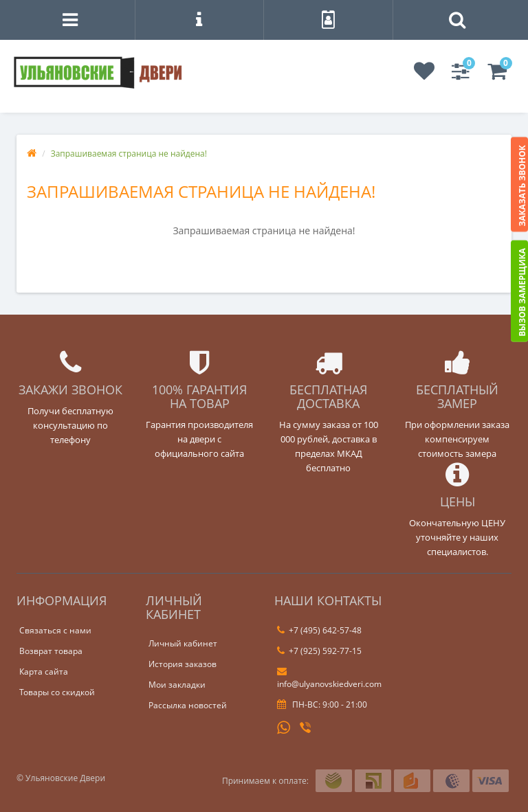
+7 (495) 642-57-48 (319, 630)
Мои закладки (177, 685)
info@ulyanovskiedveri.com (329, 678)
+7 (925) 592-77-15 (319, 651)
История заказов (183, 664)
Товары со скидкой (57, 692)
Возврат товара (51, 651)
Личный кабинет (183, 643)
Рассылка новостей (188, 705)
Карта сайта (44, 672)
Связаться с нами (55, 630)
